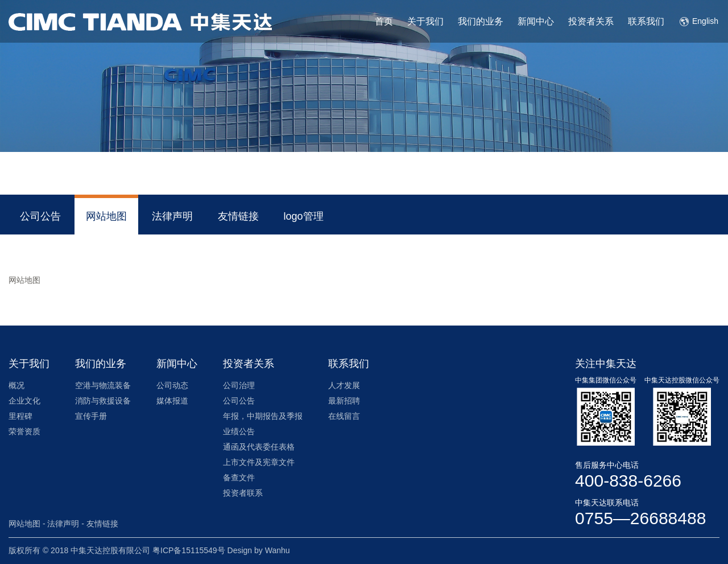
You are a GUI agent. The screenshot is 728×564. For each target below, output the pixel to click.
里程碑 (20, 416)
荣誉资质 (24, 431)
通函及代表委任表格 (259, 447)
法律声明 (172, 216)
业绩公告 (239, 431)
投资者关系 (591, 21)
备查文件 (239, 477)
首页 (384, 21)
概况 (16, 385)
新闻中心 (536, 21)
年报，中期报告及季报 (263, 416)
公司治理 (239, 385)
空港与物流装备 (103, 385)
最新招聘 (344, 401)
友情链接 (238, 216)
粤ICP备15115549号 (189, 550)
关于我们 (425, 21)
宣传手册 (91, 416)
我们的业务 (481, 21)
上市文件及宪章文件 (259, 462)
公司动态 (172, 385)
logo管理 (304, 216)
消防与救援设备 (103, 401)
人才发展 (344, 385)
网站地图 (106, 216)
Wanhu (278, 550)
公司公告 (40, 216)
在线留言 (344, 416)
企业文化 (24, 401)
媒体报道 (172, 401)
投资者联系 (243, 493)
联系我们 (646, 21)
